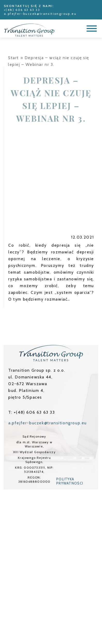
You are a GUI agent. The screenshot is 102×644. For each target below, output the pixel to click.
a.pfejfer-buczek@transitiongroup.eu (40, 14)
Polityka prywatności (70, 481)
